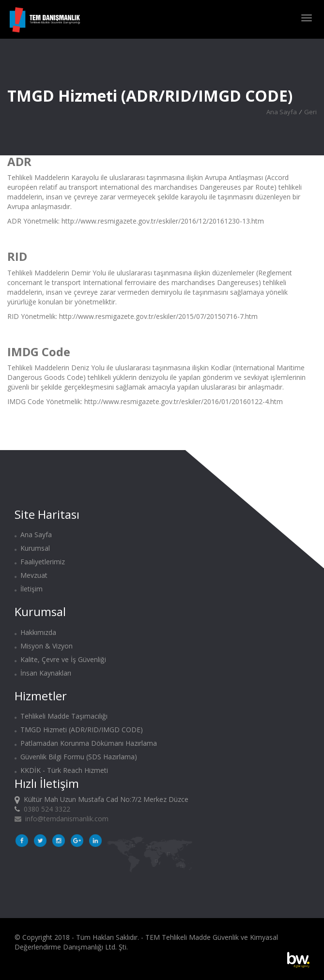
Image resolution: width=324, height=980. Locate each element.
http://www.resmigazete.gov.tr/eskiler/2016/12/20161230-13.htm (163, 221)
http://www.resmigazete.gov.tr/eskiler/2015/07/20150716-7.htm (158, 316)
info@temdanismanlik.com (62, 819)
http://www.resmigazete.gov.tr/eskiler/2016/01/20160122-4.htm (184, 401)
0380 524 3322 (47, 809)
